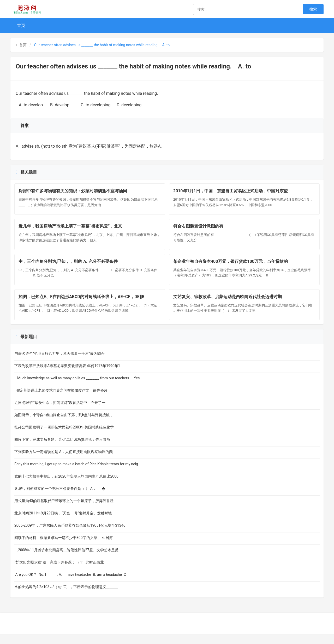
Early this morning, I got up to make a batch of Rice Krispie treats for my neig (76, 474)
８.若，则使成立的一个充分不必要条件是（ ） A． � (60, 498)
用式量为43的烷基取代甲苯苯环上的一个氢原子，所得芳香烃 (64, 511)
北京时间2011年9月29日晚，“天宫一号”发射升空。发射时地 (63, 523)
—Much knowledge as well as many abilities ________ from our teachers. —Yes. (77, 388)
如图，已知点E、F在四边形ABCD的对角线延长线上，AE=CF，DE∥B (83, 305)
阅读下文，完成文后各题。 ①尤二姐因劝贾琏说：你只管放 (62, 449)
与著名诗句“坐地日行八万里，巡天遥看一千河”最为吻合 (59, 363)
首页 (21, 25)
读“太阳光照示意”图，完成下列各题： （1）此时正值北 (59, 572)
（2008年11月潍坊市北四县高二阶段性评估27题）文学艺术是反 (66, 560)
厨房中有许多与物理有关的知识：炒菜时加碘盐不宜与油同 (74, 192)
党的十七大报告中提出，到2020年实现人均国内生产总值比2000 (66, 486)
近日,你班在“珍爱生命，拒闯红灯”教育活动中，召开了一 (60, 413)
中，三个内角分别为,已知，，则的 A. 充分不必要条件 (72, 268)
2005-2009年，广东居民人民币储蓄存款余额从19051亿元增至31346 (70, 535)
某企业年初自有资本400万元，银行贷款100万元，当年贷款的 (232, 268)
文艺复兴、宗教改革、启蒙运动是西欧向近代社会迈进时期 (229, 305)
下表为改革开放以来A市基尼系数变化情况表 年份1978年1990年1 (67, 376)
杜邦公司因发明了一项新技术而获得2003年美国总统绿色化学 (64, 437)
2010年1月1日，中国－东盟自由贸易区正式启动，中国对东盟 (232, 192)
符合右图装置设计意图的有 (211, 230)
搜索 (313, 9)
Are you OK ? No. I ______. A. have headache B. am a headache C (70, 584)
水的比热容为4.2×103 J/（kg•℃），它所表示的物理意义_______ (66, 597)
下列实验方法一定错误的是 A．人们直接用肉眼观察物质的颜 (64, 462)
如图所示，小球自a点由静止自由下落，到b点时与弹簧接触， (64, 425)
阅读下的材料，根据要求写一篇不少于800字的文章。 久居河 (64, 548)
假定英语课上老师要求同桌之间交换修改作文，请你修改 (61, 400)
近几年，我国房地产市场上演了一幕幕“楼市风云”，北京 (72, 230)
